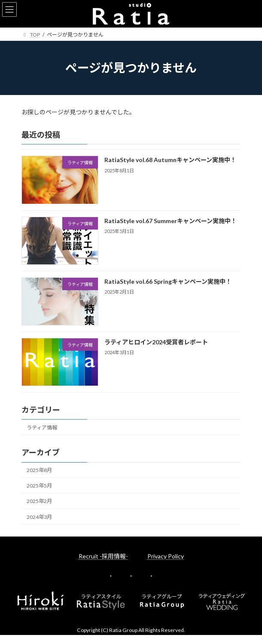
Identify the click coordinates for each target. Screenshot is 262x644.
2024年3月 (39, 517)
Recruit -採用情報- (103, 556)
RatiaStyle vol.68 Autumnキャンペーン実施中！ (170, 160)
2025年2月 (39, 501)
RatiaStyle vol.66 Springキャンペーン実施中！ (168, 281)
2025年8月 (39, 470)
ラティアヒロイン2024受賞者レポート (156, 342)
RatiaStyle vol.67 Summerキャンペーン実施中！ (171, 220)
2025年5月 (39, 486)
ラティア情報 (42, 428)
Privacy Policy (166, 556)
